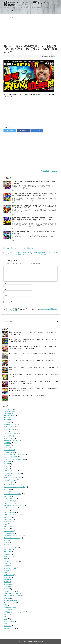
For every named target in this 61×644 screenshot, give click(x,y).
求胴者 (55, 56)
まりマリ (6, 468)
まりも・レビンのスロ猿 (11, 457)
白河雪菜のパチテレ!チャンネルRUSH (14, 612)
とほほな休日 (7, 436)
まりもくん (7, 448)
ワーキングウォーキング (11, 547)
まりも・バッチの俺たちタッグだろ (14, 455)
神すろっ (6, 617)
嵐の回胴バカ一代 (9, 570)
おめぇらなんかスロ (9, 429)
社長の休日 (7, 614)
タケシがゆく (7, 496)
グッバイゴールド (9, 482)
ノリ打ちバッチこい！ (10, 499)
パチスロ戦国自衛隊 (9, 512)
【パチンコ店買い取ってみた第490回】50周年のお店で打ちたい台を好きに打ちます (33, 353)
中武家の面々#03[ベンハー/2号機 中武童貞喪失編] (18, 248)
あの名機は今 (7, 422)
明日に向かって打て (9, 591)
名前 (5, 284)
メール (5, 290)
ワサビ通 (6, 543)
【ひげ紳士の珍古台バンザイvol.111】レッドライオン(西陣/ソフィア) (28, 395)
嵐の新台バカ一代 (9, 575)
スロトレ (6, 492)
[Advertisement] (30, 31)
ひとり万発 (7, 443)
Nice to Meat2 (8, 414)
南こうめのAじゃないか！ (11, 561)
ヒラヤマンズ (7, 517)
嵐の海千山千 (7, 580)
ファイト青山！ (8, 519)
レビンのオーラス (9, 531)
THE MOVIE (7, 418)
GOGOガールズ (8, 409)
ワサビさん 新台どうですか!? (12, 538)
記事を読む (15, 190)
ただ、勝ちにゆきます (10, 434)
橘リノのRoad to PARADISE (12, 600)
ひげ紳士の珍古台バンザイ (11, 441)
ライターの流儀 (8, 526)
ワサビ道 (6, 545)
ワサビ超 (6, 540)
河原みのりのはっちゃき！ (11, 607)
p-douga (54, 171)
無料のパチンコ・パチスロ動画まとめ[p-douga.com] (26, 4)
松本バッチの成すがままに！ (12, 596)
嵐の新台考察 (7, 577)
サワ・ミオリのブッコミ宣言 (12, 485)
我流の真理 (7, 584)
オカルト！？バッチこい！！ (12, 478)
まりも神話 (7, 464)
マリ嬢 (5, 524)
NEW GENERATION (9, 411)
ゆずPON (6, 475)
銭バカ (5, 631)
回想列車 (6, 563)
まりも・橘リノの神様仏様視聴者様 (14, 459)
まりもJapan (7, 445)
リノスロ (6, 529)
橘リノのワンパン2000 (10, 603)
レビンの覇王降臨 (9, 533)
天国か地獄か (7, 566)
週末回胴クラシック (9, 628)
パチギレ (6, 510)
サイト (5, 295)
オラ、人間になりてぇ (10, 480)
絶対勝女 (6, 624)
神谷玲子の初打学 (9, 621)
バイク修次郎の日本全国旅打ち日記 (14, 505)
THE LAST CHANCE (9, 416)
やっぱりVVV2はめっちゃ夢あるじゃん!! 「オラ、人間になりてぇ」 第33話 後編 (32, 360)
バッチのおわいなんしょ (11, 508)
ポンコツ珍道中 (8, 522)
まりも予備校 (7, 462)
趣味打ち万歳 (7, 626)
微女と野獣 (7, 582)
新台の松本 (7, 587)
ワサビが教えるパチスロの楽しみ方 (14, 536)
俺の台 (5, 559)
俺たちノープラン (9, 556)
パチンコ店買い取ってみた (11, 515)
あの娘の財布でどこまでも (11, 424)
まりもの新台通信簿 (9, 452)
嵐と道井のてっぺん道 (10, 568)
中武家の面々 (7, 554)
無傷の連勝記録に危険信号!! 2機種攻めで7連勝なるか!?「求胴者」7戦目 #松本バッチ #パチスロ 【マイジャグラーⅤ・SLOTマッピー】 (34, 220)
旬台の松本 (7, 589)
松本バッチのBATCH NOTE (11, 593)
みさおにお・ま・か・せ (11, 471)
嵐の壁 (5, 573)
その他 (5, 431)
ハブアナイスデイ (9, 503)
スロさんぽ (7, 489)
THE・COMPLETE (9, 420)
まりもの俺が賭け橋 (9, 450)
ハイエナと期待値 (9, 501)
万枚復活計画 (7, 549)
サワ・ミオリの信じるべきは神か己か (14, 487)
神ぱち (5, 619)
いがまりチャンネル (9, 427)
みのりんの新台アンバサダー (12, 473)
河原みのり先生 (8, 610)
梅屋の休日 (7, 598)
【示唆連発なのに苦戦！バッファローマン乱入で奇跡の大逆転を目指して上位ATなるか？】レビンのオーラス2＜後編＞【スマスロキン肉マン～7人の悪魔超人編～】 (30, 253)
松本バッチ (46, 171)
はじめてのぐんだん (9, 438)
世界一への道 (7, 552)
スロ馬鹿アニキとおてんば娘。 (12, 494)
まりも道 (6, 466)
